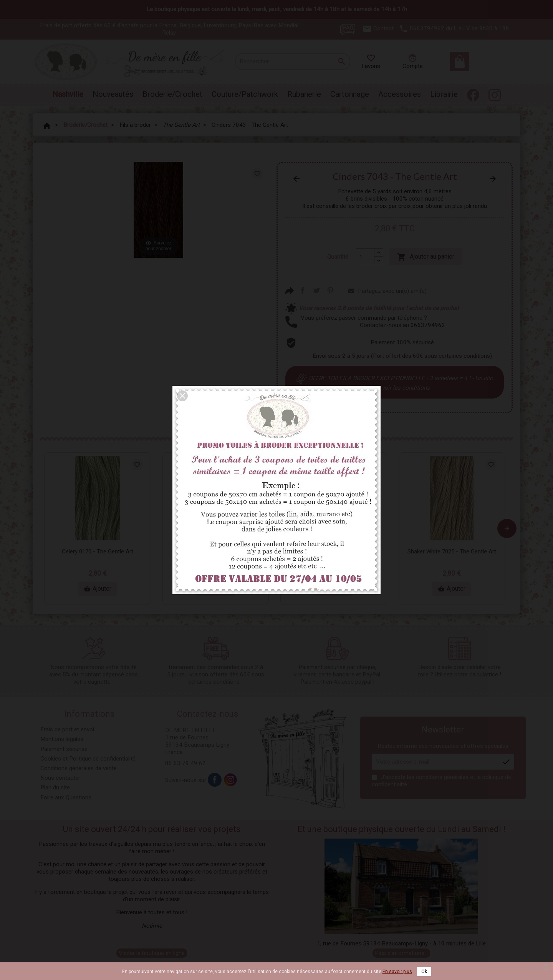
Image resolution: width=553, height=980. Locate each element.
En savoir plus (397, 972)
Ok (424, 972)
